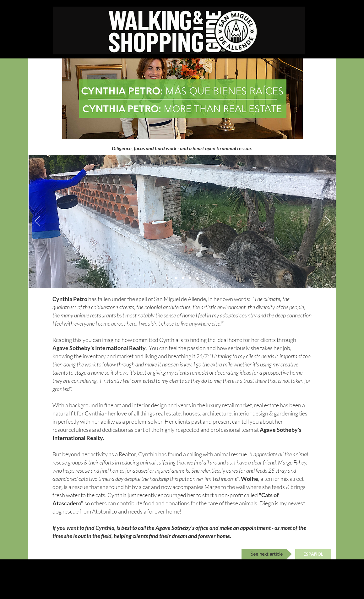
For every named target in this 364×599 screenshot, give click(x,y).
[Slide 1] (183, 278)
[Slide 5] (197, 278)
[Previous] (37, 222)
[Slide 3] (176, 278)
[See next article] (267, 554)
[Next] (328, 222)
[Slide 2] (168, 278)
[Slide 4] (190, 278)
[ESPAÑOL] (313, 554)
